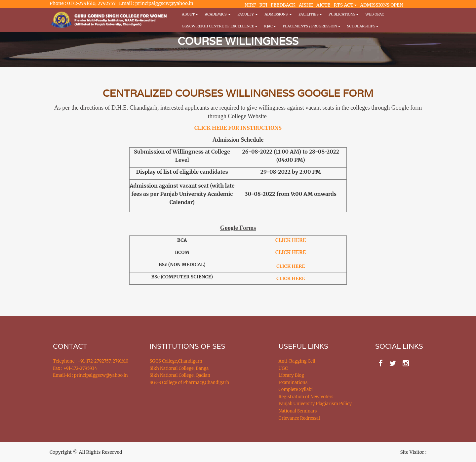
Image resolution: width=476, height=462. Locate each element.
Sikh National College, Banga (179, 368)
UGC (283, 368)
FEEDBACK (283, 5)
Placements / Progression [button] (312, 26)
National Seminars (298, 411)
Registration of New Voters (306, 397)
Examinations (293, 383)
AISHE (306, 5)
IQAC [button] (270, 26)
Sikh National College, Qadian (180, 375)
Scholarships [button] (363, 26)
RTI (263, 5)
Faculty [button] (248, 14)
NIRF (250, 5)
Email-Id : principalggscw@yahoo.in (90, 375)
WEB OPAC (375, 14)
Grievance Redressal (299, 418)
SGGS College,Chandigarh (176, 361)
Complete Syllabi (296, 390)
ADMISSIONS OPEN (382, 5)
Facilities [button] (310, 14)
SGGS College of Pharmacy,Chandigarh (190, 383)
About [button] (190, 14)
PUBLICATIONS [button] (344, 14)
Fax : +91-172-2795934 (75, 368)
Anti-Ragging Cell (297, 361)
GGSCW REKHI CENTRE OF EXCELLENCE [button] (220, 26)
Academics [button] (218, 14)
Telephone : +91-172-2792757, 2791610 (91, 361)
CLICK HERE (291, 252)
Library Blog (291, 375)
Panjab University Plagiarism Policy (315, 404)
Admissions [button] (278, 14)
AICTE (323, 5)
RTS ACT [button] (345, 5)
